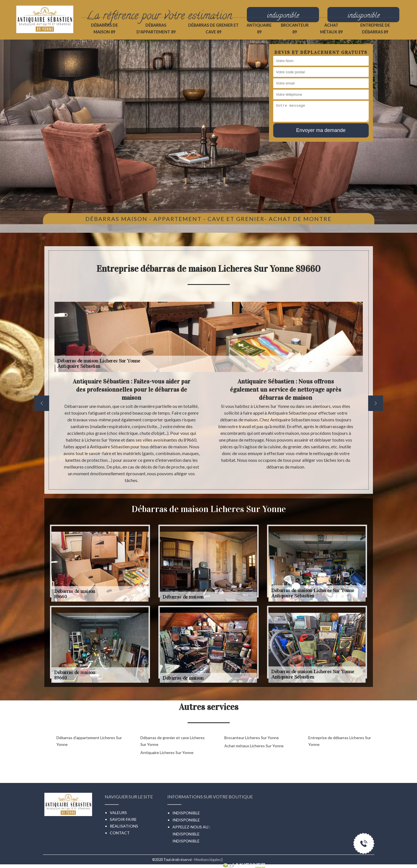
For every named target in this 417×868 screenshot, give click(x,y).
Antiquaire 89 (259, 28)
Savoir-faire (123, 819)
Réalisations (124, 826)
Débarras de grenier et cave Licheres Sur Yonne (173, 741)
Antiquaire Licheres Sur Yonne (167, 752)
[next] (376, 403)
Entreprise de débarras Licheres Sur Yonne (340, 741)
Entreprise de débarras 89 (375, 28)
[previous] (42, 403)
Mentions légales (208, 860)
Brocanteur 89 (295, 28)
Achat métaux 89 (331, 28)
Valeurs (118, 813)
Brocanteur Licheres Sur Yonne (252, 738)
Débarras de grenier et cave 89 (213, 28)
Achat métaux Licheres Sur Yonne (254, 746)
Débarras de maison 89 (104, 28)
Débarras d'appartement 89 (156, 28)
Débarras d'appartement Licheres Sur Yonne (89, 741)
